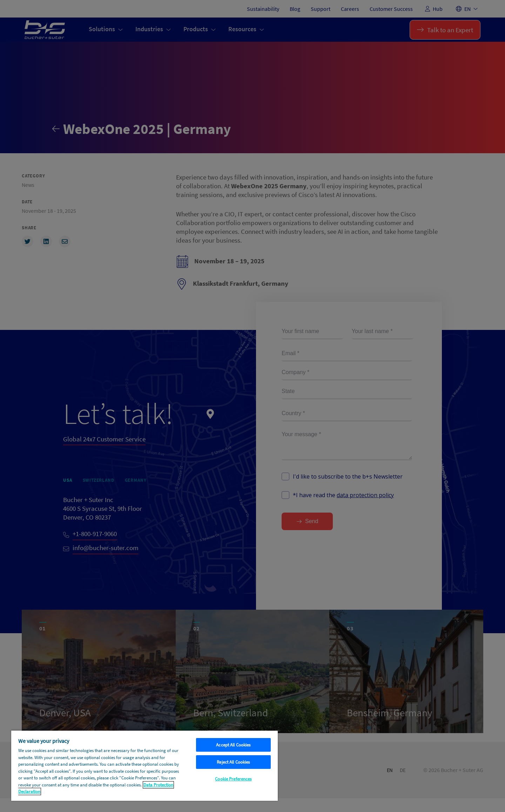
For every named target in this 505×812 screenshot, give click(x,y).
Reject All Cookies (233, 762)
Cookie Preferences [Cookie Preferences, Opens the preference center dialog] (233, 779)
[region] (144, 765)
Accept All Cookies (233, 745)
